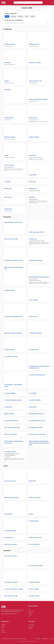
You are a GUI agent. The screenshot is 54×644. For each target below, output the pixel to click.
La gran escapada (9, 350)
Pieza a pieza (8, 197)
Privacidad (38, 639)
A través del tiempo (10, 44)
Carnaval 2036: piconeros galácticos (39, 277)
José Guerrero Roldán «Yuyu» (35, 281)
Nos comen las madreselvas (12, 428)
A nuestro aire (33, 239)
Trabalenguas (8, 209)
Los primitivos (33, 393)
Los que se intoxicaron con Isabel (14, 589)
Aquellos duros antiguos (36, 260)
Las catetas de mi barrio (11, 582)
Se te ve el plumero (34, 544)
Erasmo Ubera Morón (33, 279)
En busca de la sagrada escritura (13, 317)
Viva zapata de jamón (10, 452)
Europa (6, 155)
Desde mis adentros (10, 137)
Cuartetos (33, 16)
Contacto (30, 628)
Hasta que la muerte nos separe (13, 333)
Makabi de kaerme (9, 414)
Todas (7, 16)
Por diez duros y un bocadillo (37, 434)
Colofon (7, 81)
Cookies (51, 639)
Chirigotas (21, 16)
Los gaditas (8, 182)
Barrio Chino (32, 481)
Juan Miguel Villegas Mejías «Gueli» (12, 454)
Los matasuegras (34, 521)
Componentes (4, 632)
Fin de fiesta (32, 155)
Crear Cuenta (31, 625)
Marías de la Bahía (34, 589)
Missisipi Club (33, 189)
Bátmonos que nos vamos (12, 498)
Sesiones (30, 613)
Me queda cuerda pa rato (11, 421)
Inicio (30, 609)
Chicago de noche (9, 290)
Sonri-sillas (32, 197)
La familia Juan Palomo (35, 333)
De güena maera (9, 118)
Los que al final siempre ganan (13, 400)
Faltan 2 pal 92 (8, 514)
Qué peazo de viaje (34, 596)
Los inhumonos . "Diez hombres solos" (13, 385)
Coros (27, 16)
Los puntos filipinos (34, 582)
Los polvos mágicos (10, 393)
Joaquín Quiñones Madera (34, 191)
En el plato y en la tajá (10, 556)
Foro (29, 617)
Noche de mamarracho (35, 537)
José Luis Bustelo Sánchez (10, 455)
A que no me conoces (10, 481)
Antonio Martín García (9, 167)
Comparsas (13, 16)
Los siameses (8, 407)
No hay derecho (9, 537)
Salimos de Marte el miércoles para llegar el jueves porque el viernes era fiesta (39, 443)
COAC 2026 (31, 611)
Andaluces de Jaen (34, 44)
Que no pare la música (11, 544)
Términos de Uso (45, 639)
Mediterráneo (8, 189)
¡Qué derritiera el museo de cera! (13, 222)
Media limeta (32, 182)
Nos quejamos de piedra (36, 428)
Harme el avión (33, 317)
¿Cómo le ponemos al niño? (37, 232)
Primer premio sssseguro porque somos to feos (14, 442)
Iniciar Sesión (31, 626)
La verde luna (33, 175)
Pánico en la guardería (11, 434)
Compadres (8, 90)
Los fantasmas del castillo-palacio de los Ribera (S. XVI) (39, 367)
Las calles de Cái (34, 350)
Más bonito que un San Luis (37, 414)
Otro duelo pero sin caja (11, 596)
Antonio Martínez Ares (33, 199)
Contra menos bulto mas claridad (38, 99)
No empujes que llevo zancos (37, 421)
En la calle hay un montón (36, 566)
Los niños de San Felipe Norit (37, 375)
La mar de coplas (9, 165)
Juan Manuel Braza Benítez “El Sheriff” (37, 241)
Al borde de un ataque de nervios (14, 260)
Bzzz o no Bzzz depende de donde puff (14, 268)
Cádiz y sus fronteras (35, 498)
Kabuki (31, 514)
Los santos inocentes (35, 400)
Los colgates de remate (11, 356)
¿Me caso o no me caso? (11, 239)
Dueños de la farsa (34, 137)
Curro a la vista (33, 300)
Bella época (8, 63)
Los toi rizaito (33, 407)
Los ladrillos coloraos (10, 531)
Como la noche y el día (35, 81)
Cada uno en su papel (35, 63)
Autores (30, 615)
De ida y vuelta (33, 118)
